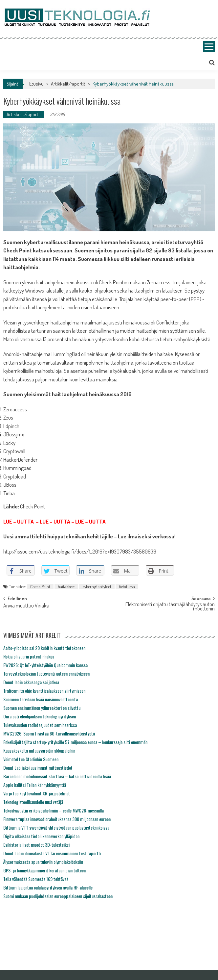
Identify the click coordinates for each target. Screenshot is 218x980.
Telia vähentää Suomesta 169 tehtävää (36, 879)
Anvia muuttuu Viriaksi (26, 606)
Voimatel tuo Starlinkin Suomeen (31, 759)
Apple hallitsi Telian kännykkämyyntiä (35, 785)
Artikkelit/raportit (68, 84)
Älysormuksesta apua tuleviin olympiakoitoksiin (43, 862)
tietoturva (127, 586)
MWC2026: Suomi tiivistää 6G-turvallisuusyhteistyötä (49, 733)
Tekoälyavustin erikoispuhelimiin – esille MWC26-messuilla (54, 810)
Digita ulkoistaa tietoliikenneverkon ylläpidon (41, 836)
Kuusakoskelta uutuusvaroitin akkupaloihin (39, 750)
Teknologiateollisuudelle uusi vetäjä (33, 802)
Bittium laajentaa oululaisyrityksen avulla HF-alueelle (48, 887)
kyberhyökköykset (97, 586)
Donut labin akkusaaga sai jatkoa (31, 682)
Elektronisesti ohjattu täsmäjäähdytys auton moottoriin (170, 607)
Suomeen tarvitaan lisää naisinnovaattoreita (41, 699)
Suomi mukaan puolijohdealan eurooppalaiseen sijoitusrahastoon (58, 896)
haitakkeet (66, 586)
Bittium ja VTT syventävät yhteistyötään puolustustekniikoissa (56, 827)
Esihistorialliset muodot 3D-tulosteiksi (36, 845)
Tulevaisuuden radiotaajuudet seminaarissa (40, 725)
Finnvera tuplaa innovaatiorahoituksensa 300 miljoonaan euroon (57, 819)
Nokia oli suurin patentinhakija (29, 656)
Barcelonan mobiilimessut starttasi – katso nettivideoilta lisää (57, 776)
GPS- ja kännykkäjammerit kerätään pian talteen (44, 870)
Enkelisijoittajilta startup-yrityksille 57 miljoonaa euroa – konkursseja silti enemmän (75, 742)
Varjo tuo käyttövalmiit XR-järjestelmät (37, 793)
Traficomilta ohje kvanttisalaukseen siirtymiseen (44, 691)
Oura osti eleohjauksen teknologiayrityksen (40, 716)
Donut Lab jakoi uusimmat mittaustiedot (38, 768)
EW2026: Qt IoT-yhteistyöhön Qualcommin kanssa (45, 665)
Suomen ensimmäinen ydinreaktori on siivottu (42, 708)
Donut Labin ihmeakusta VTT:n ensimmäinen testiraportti (52, 853)
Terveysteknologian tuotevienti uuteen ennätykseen (46, 673)
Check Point (40, 586)
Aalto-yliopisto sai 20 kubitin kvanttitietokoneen (44, 648)
